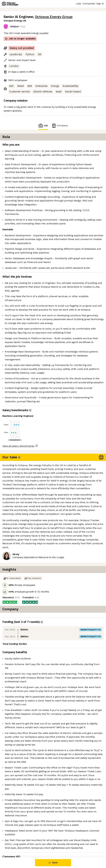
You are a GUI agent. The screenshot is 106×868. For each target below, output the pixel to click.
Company (60, 126)
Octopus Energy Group (54, 17)
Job (43, 126)
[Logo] (10, 4)
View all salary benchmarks (18, 446)
